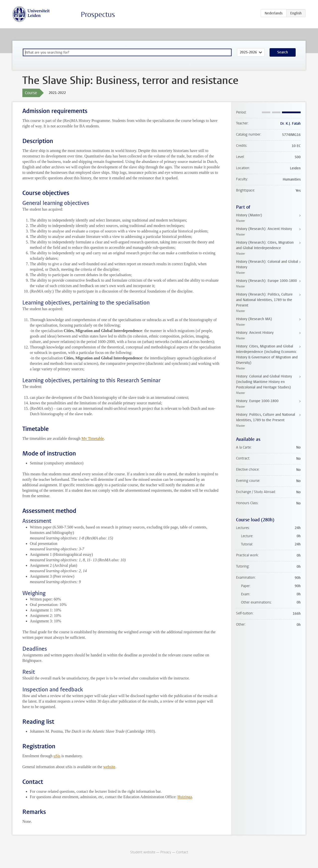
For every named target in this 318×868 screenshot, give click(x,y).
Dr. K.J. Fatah (290, 124)
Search (283, 52)
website (109, 767)
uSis (57, 756)
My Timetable (93, 438)
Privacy (166, 852)
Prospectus (98, 15)
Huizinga (185, 797)
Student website (143, 852)
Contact (182, 852)
